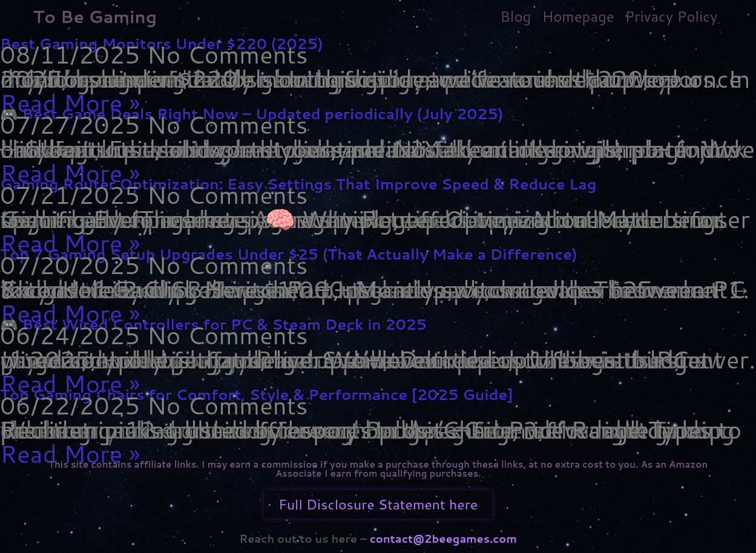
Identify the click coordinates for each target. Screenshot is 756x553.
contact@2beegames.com (442, 538)
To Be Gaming (95, 16)
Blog (515, 16)
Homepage (578, 16)
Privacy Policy (672, 16)
